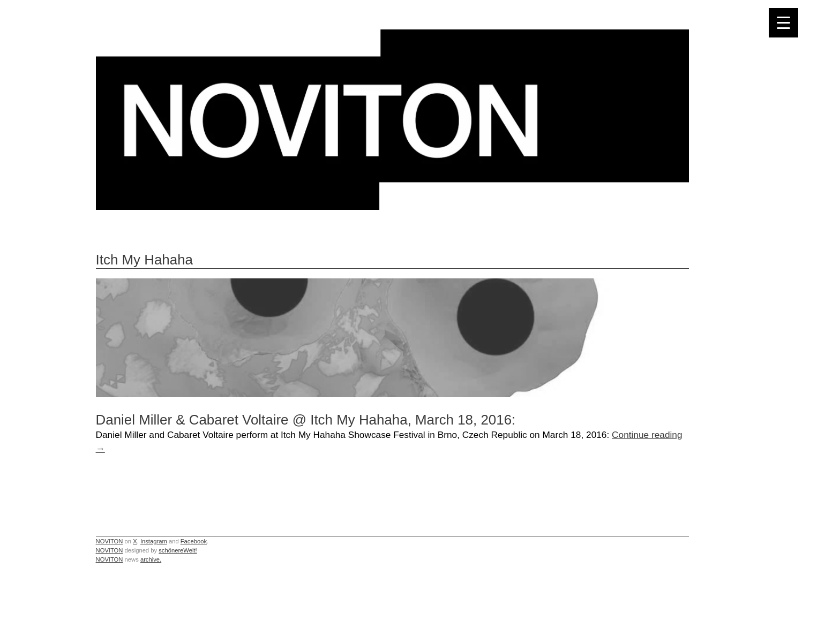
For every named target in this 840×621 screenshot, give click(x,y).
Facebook (194, 541)
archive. (151, 559)
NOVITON (110, 541)
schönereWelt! (178, 550)
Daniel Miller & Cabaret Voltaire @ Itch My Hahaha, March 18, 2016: (306, 420)
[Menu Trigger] (783, 23)
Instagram (154, 541)
